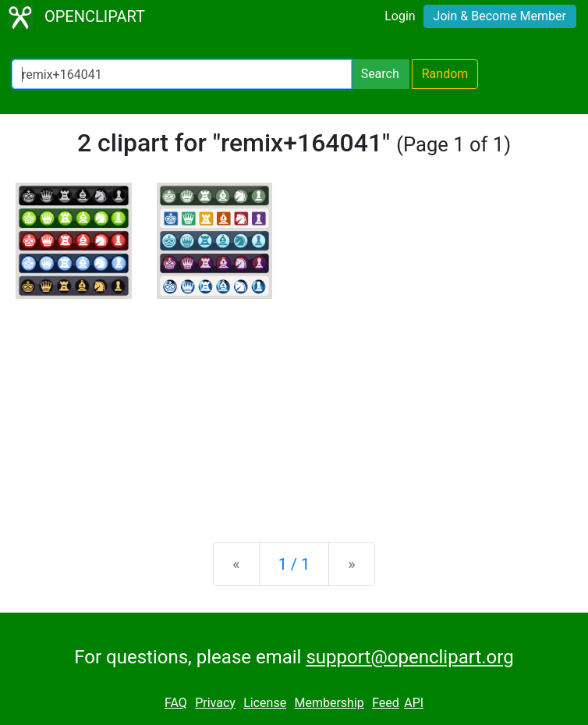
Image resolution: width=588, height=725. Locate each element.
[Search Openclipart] (182, 74)
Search (380, 74)
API (414, 703)
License (265, 703)
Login (400, 16)
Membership (329, 703)
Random (445, 74)
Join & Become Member (500, 16)
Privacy (215, 703)
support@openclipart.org (409, 657)
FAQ (176, 703)
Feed (386, 703)
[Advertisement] (294, 408)
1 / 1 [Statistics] (294, 564)
